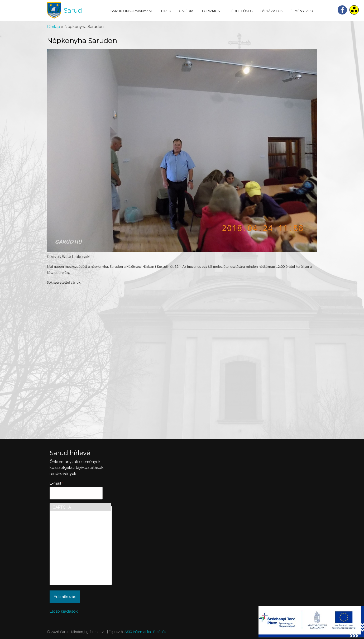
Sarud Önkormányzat (132, 11)
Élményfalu (302, 11)
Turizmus (210, 11)
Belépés (160, 632)
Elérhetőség (240, 11)
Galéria (186, 11)
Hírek (166, 11)
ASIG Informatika (138, 632)
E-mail (57, 483)
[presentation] (74, 563)
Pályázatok (272, 11)
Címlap (54, 27)
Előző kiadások (64, 611)
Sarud (73, 10)
